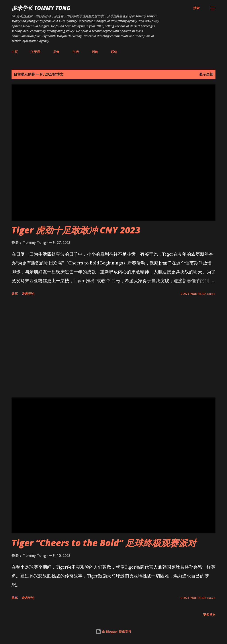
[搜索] (196, 8)
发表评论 (28, 294)
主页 (15, 52)
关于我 (35, 52)
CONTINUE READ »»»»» (198, 294)
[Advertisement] (113, 348)
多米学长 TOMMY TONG (41, 8)
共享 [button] (15, 294)
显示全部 (206, 74)
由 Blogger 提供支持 (113, 631)
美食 (56, 52)
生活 (76, 52)
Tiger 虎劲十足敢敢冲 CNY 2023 (76, 230)
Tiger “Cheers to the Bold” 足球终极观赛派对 (104, 543)
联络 (114, 52)
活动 (95, 52)
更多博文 (209, 615)
